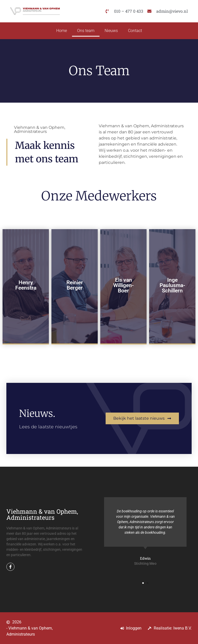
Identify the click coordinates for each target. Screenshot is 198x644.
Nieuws (111, 31)
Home (62, 31)
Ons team (86, 31)
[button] (143, 583)
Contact (135, 31)
